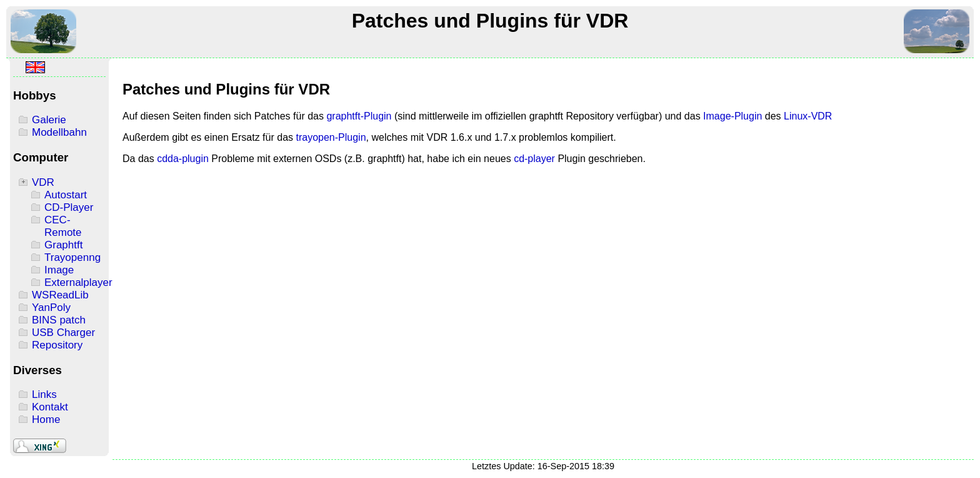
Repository (57, 345)
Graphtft (63, 245)
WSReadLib (60, 295)
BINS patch (59, 320)
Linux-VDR (808, 116)
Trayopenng (72, 257)
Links (44, 394)
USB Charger (63, 333)
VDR (43, 182)
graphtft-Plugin (359, 116)
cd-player (534, 159)
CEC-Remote (63, 226)
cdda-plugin (183, 159)
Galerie (49, 120)
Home (46, 420)
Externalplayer (78, 282)
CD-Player (69, 207)
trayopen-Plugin (331, 137)
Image (59, 270)
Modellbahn (59, 132)
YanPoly (51, 308)
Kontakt (50, 407)
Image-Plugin (732, 116)
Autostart (66, 195)
